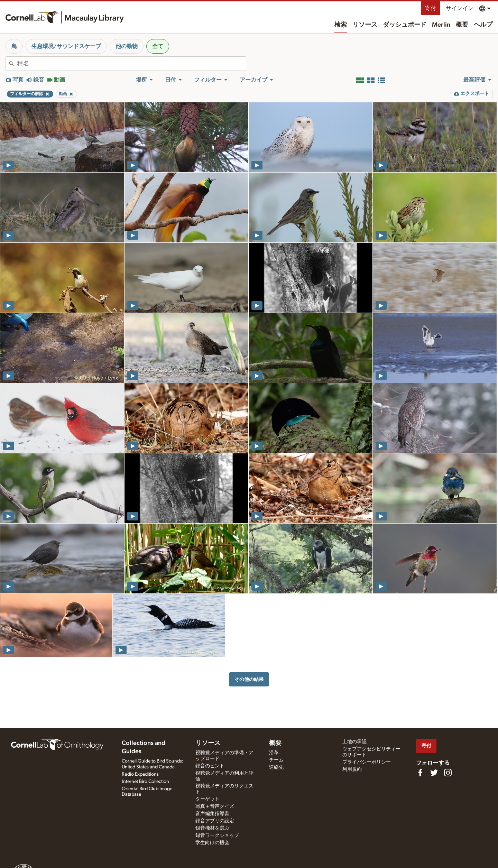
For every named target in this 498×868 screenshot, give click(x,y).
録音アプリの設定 (215, 821)
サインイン (460, 8)
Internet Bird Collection (145, 782)
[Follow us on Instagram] (448, 773)
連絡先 (276, 767)
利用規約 (352, 769)
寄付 (431, 8)
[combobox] (131, 64)
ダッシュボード (405, 25)
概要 (462, 25)
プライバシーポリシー (367, 762)
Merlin (441, 25)
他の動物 (127, 46)
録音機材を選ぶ (212, 828)
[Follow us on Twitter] (434, 773)
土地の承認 (354, 742)
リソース (365, 25)
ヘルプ (483, 25)
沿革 (274, 753)
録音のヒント (210, 766)
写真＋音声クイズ (215, 806)
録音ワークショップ (217, 835)
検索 (341, 25)
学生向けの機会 (212, 843)
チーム (276, 760)
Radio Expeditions (140, 774)
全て (158, 46)
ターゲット (207, 799)
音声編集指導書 (212, 814)
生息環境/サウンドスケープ (66, 46)
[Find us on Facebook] (420, 773)
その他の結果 (249, 679)
